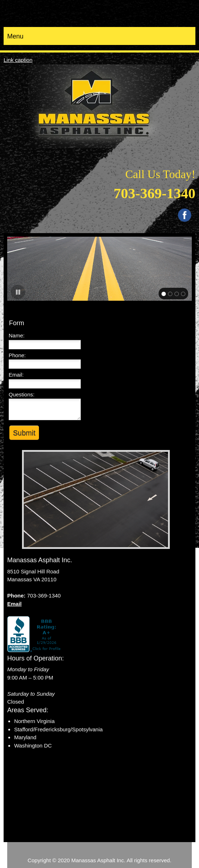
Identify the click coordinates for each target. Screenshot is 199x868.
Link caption (18, 60)
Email (14, 604)
